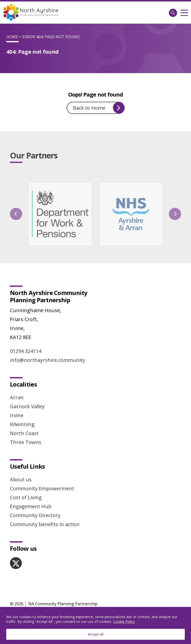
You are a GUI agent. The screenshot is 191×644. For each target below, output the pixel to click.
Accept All (96, 634)
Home (12, 37)
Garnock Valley (27, 406)
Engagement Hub (31, 506)
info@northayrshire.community (48, 360)
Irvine (17, 415)
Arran (17, 397)
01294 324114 (26, 351)
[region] (95, 625)
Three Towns (26, 442)
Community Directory (35, 515)
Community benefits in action (45, 524)
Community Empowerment (42, 488)
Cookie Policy (124, 621)
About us (21, 479)
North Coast (24, 433)
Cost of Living (26, 497)
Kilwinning (22, 424)
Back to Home (99, 108)
